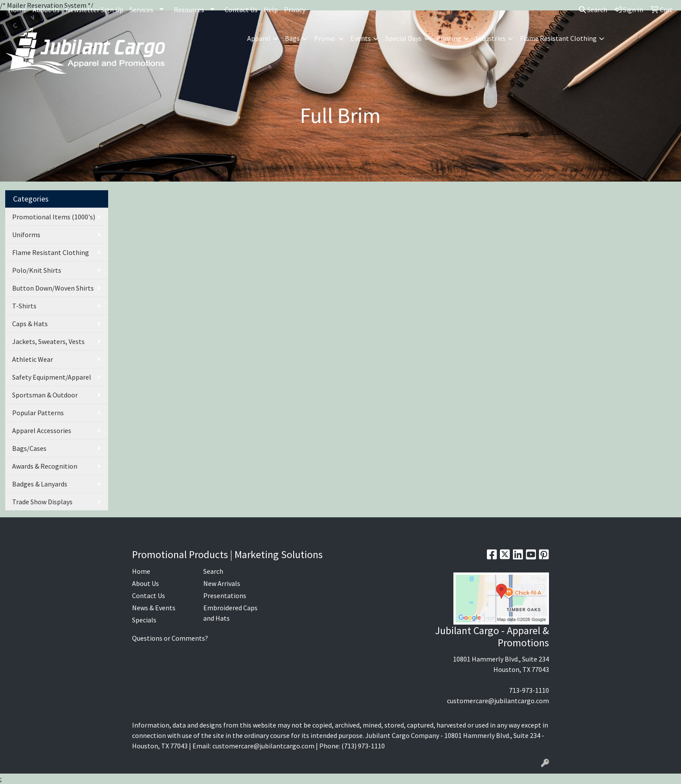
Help (271, 10)
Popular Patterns (38, 413)
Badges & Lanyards (40, 484)
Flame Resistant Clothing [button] (558, 38)
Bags (292, 38)
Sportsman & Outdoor (45, 395)
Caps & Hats (30, 324)
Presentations (225, 595)
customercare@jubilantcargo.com (498, 701)
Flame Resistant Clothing (51, 252)
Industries (491, 38)
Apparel (259, 38)
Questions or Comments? (170, 638)
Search (593, 10)
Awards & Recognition (45, 466)
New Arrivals (222, 583)
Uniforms (26, 235)
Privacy (295, 10)
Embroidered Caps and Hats (230, 613)
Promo (325, 38)
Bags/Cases (29, 448)
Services (141, 10)
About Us (46, 10)
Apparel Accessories (42, 430)
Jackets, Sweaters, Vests (48, 341)
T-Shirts (24, 306)
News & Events (154, 608)
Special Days (403, 38)
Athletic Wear (33, 359)
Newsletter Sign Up (94, 10)
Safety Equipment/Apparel (52, 377)
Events (361, 38)
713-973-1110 (529, 690)
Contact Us (241, 10)
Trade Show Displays (42, 502)
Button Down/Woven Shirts (53, 288)
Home (17, 10)
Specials (144, 620)
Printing (449, 38)
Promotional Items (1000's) (54, 217)
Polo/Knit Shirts (37, 270)
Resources (189, 10)
